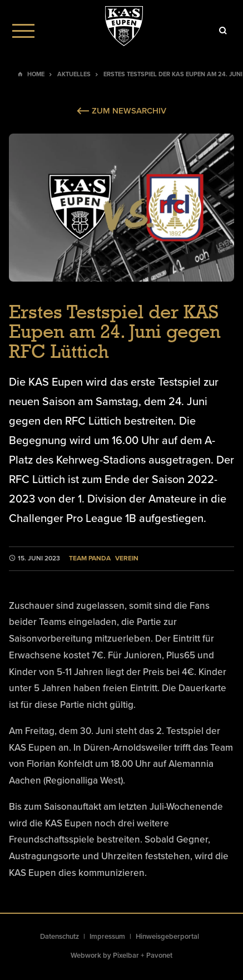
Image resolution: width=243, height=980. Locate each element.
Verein (127, 558)
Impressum (107, 937)
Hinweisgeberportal (167, 937)
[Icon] (223, 31)
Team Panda (90, 558)
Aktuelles (74, 74)
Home (36, 74)
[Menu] (23, 31)
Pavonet (159, 956)
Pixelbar (126, 956)
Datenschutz (59, 937)
